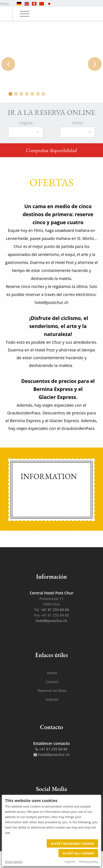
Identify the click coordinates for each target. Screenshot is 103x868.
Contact (52, 682)
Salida (77, 123)
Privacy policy (89, 862)
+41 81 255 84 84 (55, 610)
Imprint (70, 862)
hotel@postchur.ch (51, 621)
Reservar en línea (52, 690)
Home (52, 673)
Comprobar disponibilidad (51, 150)
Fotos (5, 4)
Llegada (26, 123)
